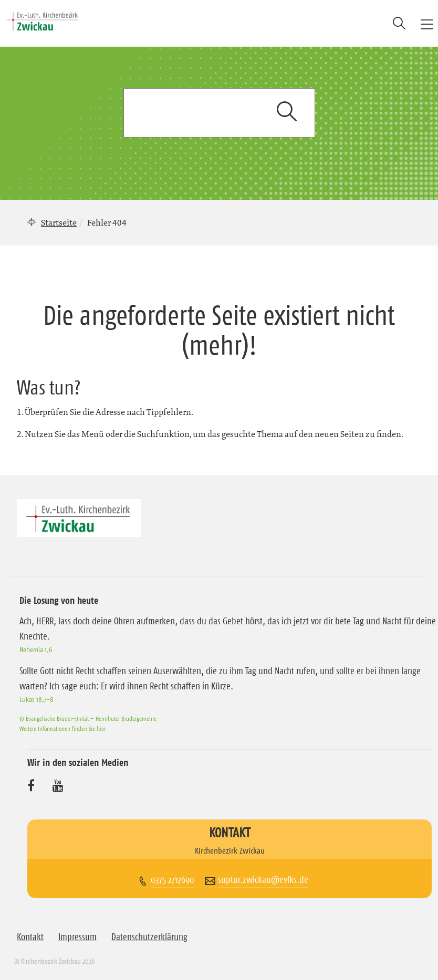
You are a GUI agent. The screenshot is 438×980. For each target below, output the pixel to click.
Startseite (59, 222)
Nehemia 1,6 (36, 649)
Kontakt (30, 937)
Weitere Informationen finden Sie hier (62, 728)
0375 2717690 (173, 880)
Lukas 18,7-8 (36, 699)
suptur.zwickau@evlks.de (263, 880)
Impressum (77, 937)
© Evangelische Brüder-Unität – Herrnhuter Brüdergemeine (88, 718)
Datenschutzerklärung (149, 937)
